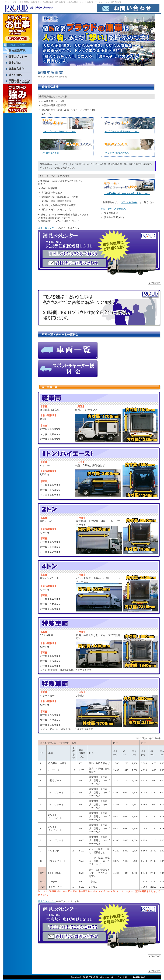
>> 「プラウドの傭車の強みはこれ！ (122, 132)
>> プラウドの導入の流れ (117, 153)
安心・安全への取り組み (113, 209)
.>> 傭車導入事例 (51, 153)
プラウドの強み (129, 202)
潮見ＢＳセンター (47, 228)
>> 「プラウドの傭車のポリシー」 (60, 132)
